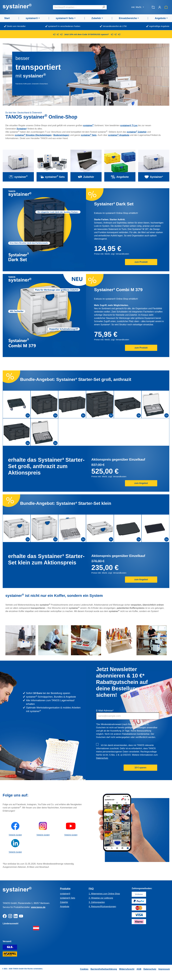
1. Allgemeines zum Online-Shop (104, 894)
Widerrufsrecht (127, 969)
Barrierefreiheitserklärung (104, 969)
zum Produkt (141, 262)
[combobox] (77, 7)
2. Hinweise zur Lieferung (101, 898)
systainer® (65, 894)
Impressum (164, 969)
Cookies (84, 969)
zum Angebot (141, 483)
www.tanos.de (38, 907)
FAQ (91, 889)
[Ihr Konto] (160, 7)
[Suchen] (104, 7)
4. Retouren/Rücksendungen (102, 907)
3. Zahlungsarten (97, 902)
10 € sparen (140, 768)
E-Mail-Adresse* (105, 711)
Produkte (65, 889)
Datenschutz (102, 758)
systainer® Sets (68, 898)
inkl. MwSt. (137, 7)
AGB (139, 969)
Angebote (65, 907)
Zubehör (64, 902)
